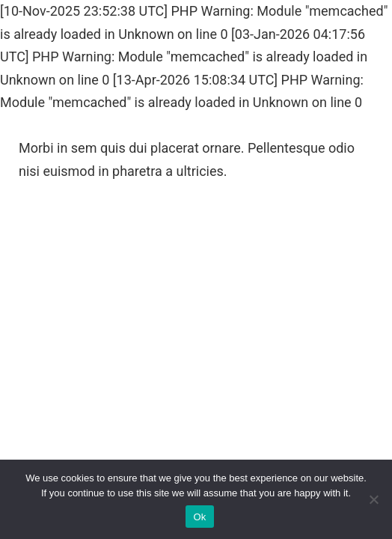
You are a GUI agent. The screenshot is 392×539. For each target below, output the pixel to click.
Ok (199, 517)
